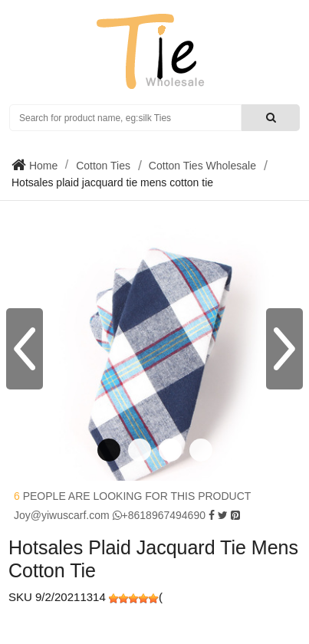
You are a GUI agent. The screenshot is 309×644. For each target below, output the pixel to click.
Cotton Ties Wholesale (202, 166)
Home (42, 166)
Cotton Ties (103, 166)
